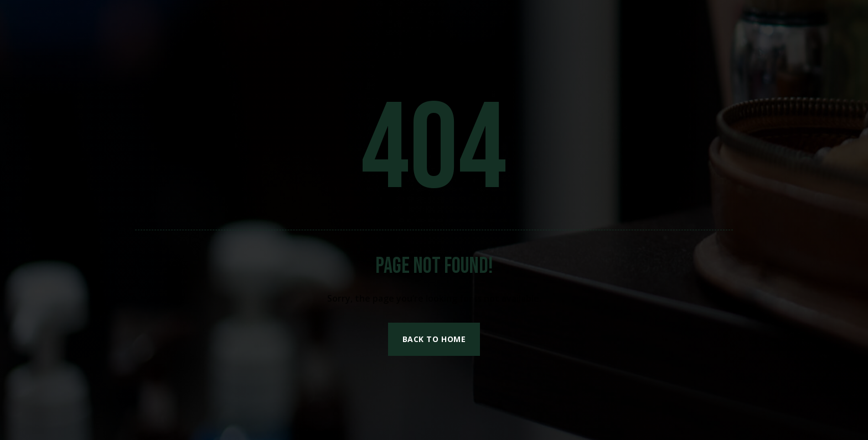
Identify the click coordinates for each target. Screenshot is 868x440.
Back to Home (434, 339)
